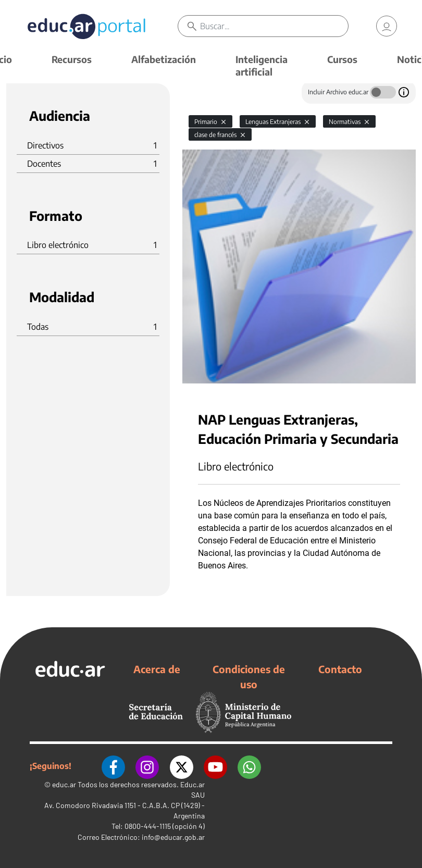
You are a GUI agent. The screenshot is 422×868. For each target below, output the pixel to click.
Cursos (342, 59)
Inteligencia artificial (262, 65)
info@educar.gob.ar (173, 836)
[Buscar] (274, 26)
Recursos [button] (72, 59)
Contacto (340, 669)
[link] (387, 26)
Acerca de (157, 669)
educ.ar (64, 784)
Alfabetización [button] (164, 59)
